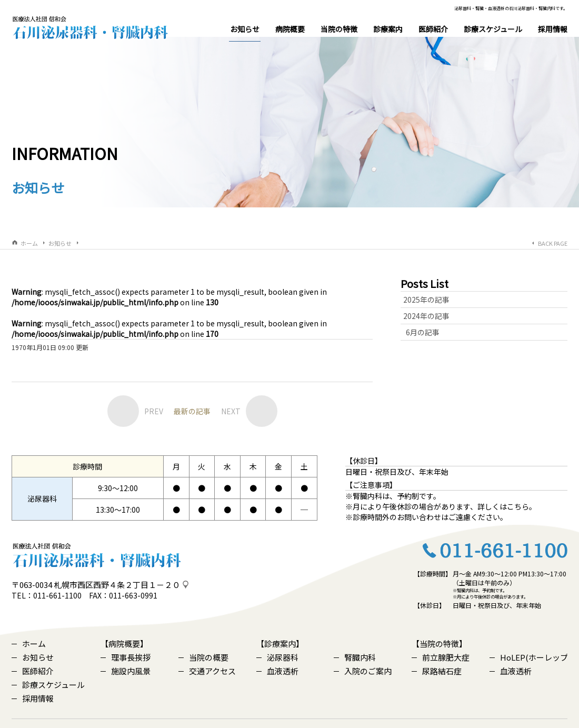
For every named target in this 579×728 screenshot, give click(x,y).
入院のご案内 (363, 656)
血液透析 (277, 656)
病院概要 (290, 29)
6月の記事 (423, 316)
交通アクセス (207, 656)
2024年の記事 (426, 300)
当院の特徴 (339, 29)
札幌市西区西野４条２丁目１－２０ (117, 569)
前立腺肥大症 (441, 642)
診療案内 (388, 29)
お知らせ (245, 33)
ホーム (29, 227)
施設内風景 (126, 656)
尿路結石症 (437, 656)
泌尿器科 (277, 642)
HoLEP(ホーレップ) (528, 642)
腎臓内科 (355, 642)
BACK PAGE (553, 227)
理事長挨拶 (126, 642)
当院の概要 (203, 642)
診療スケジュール (493, 29)
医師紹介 (433, 29)
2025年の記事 (426, 284)
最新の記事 (192, 395)
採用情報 (553, 29)
